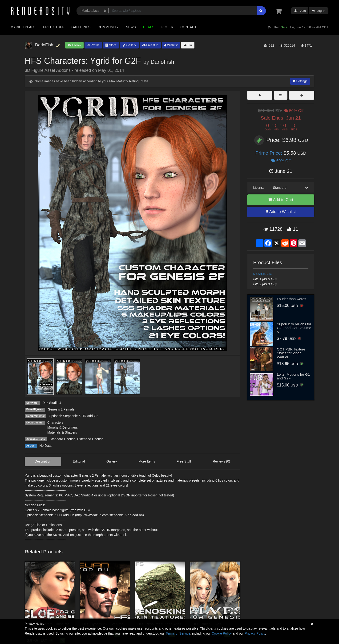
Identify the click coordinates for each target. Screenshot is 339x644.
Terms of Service (178, 633)
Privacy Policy (255, 633)
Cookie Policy (222, 633)
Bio (188, 45)
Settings (300, 81)
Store (111, 45)
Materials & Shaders (62, 432)
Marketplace (23, 27)
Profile (93, 45)
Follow (74, 45)
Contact (188, 27)
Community (108, 27)
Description (43, 461)
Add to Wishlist (281, 212)
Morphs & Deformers (63, 427)
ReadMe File (263, 274)
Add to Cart (281, 200)
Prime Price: (269, 153)
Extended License (90, 439)
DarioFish (162, 62)
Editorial (79, 461)
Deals (149, 27)
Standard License (63, 439)
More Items (147, 461)
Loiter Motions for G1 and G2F (293, 376)
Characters (55, 423)
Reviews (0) (222, 461)
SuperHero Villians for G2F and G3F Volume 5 (294, 328)
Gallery (129, 45)
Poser (167, 27)
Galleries (81, 27)
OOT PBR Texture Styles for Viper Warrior (291, 353)
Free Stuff (54, 27)
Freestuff (150, 45)
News (131, 27)
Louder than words (291, 299)
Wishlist (171, 45)
